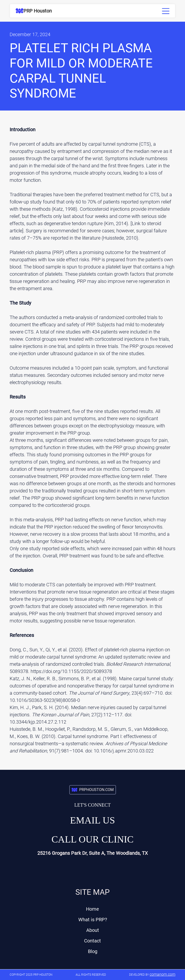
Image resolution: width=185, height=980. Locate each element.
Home (92, 909)
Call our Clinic (93, 839)
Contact (92, 941)
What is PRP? (93, 920)
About (93, 930)
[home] (34, 11)
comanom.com (162, 974)
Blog (93, 951)
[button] (165, 10)
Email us (92, 820)
